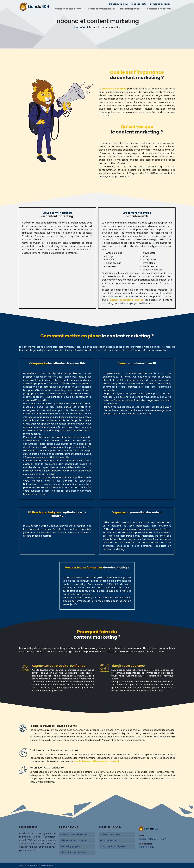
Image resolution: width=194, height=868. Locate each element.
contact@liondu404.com (152, 839)
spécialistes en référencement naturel (96, 761)
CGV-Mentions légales (113, 846)
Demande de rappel (160, 4)
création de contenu (114, 89)
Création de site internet (69, 9)
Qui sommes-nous (119, 4)
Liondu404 (79, 27)
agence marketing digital (126, 300)
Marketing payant (130, 9)
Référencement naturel (101, 9)
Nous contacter (139, 4)
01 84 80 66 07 (146, 847)
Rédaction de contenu (158, 9)
